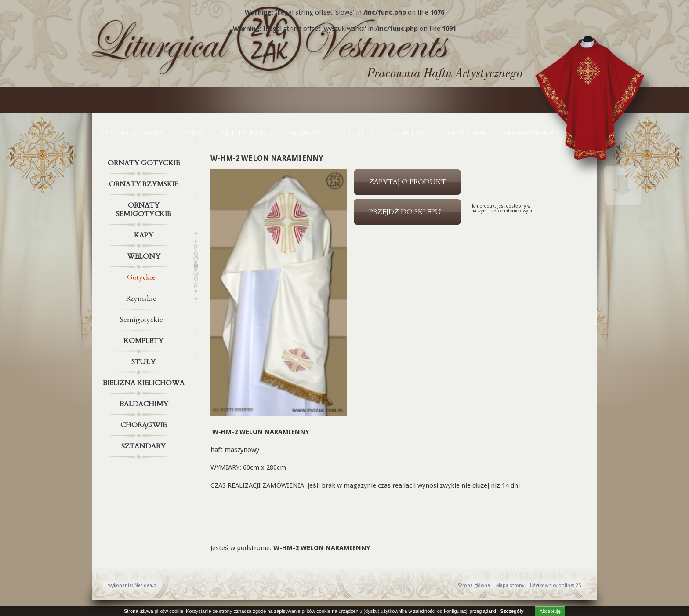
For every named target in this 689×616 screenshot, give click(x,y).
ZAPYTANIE (467, 133)
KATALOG (359, 133)
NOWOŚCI (307, 133)
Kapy (145, 235)
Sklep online (529, 133)
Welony (145, 256)
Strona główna (132, 133)
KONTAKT (412, 133)
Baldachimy (145, 404)
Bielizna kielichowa (145, 383)
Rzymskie (141, 299)
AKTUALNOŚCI (246, 133)
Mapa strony (510, 585)
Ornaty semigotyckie (145, 208)
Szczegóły (512, 611)
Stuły (145, 362)
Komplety (145, 341)
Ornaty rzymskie (145, 184)
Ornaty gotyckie (145, 163)
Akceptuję (550, 611)
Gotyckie (141, 277)
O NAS (192, 133)
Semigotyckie (141, 320)
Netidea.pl (146, 585)
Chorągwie (145, 425)
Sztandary (145, 446)
